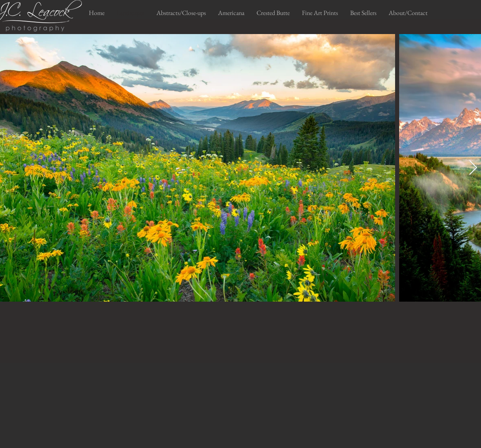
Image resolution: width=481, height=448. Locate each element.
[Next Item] (473, 168)
